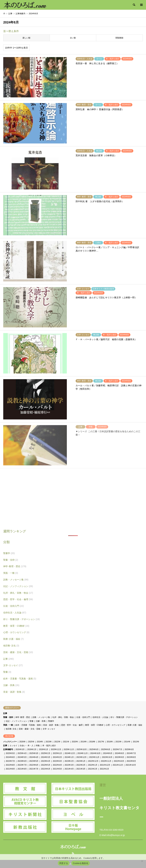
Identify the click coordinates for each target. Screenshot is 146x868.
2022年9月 (131, 761)
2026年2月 (32, 749)
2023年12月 (81, 757)
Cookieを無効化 (81, 863)
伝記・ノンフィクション (18, 586)
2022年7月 (22, 765)
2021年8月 (22, 769)
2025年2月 (46, 753)
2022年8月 (10, 765)
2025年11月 (69, 749)
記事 (9, 659)
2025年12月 (56, 749)
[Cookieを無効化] (142, 861)
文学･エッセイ (13, 665)
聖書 (7, 672)
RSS (73, 853)
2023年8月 (131, 757)
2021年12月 (105, 765)
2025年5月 (10, 753)
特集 (38, 746)
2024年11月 (83, 753)
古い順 (73, 38)
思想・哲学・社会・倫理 (18, 599)
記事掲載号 (8, 749)
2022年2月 (81, 765)
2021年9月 (10, 769)
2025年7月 (117, 749)
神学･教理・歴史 (15, 566)
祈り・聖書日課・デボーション (21, 619)
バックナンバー (10, 742)
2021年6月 (46, 769)
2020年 (75, 742)
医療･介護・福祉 (13, 639)
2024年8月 (119, 753)
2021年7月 (34, 769)
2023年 (49, 742)
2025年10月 (82, 749)
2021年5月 (57, 769)
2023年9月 (119, 757)
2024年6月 (10, 757)
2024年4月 (34, 757)
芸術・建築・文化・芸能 (18, 652)
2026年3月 (20, 749)
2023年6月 (22, 761)
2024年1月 (69, 757)
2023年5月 (34, 761)
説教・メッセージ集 (16, 580)
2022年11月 (106, 761)
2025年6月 (129, 749)
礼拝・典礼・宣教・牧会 (18, 593)
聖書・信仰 (11, 560)
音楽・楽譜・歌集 (14, 692)
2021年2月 (93, 769)
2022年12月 (93, 761)
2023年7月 (10, 761)
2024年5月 (22, 757)
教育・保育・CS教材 (16, 626)
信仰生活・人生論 (15, 613)
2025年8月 (106, 749)
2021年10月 (131, 765)
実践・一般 (11, 573)
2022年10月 (119, 761)
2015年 (119, 742)
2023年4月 (46, 761)
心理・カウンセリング (16, 632)
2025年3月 (34, 753)
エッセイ (13, 746)
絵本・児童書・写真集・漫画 (20, 679)
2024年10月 (95, 753)
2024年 (40, 742)
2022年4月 (57, 765)
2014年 (127, 742)
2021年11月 (118, 765)
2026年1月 (44, 749)
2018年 (92, 742)
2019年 (84, 742)
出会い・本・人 (27, 746)
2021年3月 (81, 769)
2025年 (31, 742)
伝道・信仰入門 (14, 606)
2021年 (66, 742)
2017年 (101, 742)
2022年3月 (69, 765)
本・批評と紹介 (49, 746)
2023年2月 (69, 761)
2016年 (110, 742)
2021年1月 (104, 769)
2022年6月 (34, 765)
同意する (64, 863)
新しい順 (26, 38)
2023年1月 (81, 761)
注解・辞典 (11, 685)
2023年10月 (107, 757)
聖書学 (9, 553)
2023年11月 (94, 757)
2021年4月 (69, 769)
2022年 (57, 742)
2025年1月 (57, 753)
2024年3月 (46, 757)
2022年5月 (46, 765)
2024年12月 (70, 753)
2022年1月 (93, 765)
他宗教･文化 (11, 646)
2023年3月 (57, 761)
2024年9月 (108, 753)
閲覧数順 (119, 38)
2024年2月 (57, 757)
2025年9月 (94, 749)
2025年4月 (22, 753)
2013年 (136, 742)
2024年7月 (131, 753)
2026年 (22, 742)
